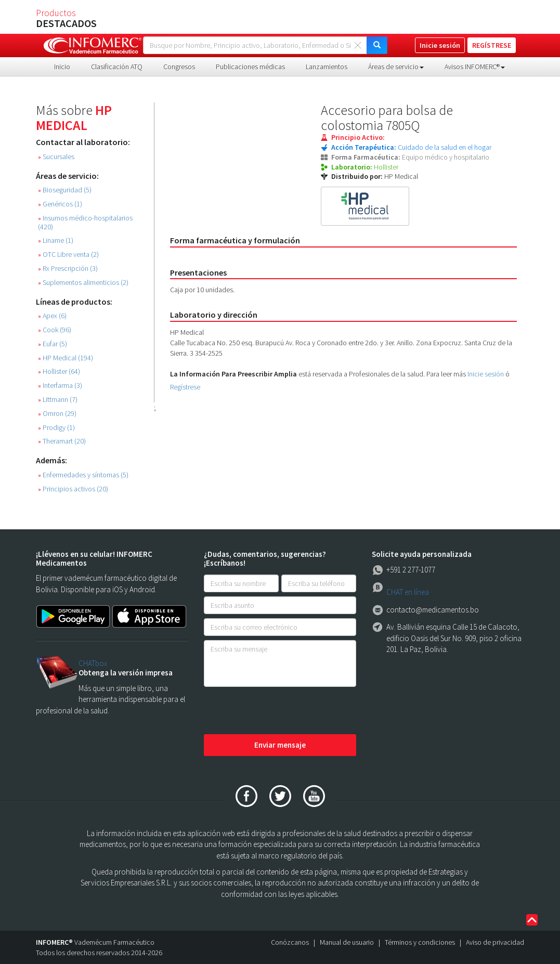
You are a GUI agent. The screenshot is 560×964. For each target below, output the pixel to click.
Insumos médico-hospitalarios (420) (85, 223)
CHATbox (93, 663)
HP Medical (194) (66, 358)
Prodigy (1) (56, 428)
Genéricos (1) (60, 204)
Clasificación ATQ (117, 67)
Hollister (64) (59, 372)
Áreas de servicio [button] (396, 67)
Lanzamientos (327, 67)
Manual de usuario (347, 942)
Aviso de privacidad (495, 942)
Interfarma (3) (60, 386)
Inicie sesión (486, 374)
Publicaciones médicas (250, 67)
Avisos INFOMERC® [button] (475, 67)
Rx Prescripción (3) (68, 269)
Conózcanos (290, 942)
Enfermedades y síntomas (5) (83, 475)
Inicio (62, 67)
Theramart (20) (62, 441)
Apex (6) (52, 316)
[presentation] (283, 711)
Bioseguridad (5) (65, 190)
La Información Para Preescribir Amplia (233, 374)
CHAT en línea (408, 592)
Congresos (179, 67)
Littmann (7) (58, 400)
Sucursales (56, 157)
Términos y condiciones (420, 942)
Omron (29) (57, 414)
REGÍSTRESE (492, 45)
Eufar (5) (53, 344)
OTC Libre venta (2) (68, 255)
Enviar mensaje (280, 745)
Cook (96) (55, 330)
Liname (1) (56, 240)
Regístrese (185, 387)
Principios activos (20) (73, 489)
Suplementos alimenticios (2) (83, 283)
